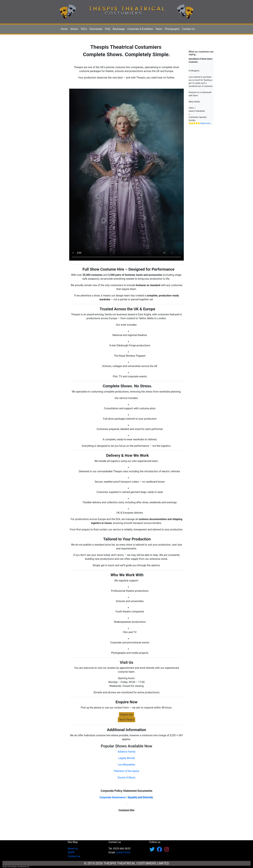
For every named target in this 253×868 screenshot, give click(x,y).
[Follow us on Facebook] (161, 850)
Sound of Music (126, 778)
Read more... (206, 123)
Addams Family (126, 752)
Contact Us (188, 29)
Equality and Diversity (140, 797)
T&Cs (84, 29)
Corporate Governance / (114, 797)
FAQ (108, 29)
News (159, 29)
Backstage (119, 29)
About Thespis (126, 720)
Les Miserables (126, 765)
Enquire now (127, 715)
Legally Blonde (126, 758)
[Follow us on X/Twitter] (153, 850)
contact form (123, 852)
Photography (172, 29)
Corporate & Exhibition (140, 29)
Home (64, 29)
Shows (74, 29)
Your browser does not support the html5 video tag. (126, 175)
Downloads (96, 29)
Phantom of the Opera (126, 771)
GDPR (71, 852)
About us (73, 849)
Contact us (74, 856)
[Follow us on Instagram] (167, 850)
